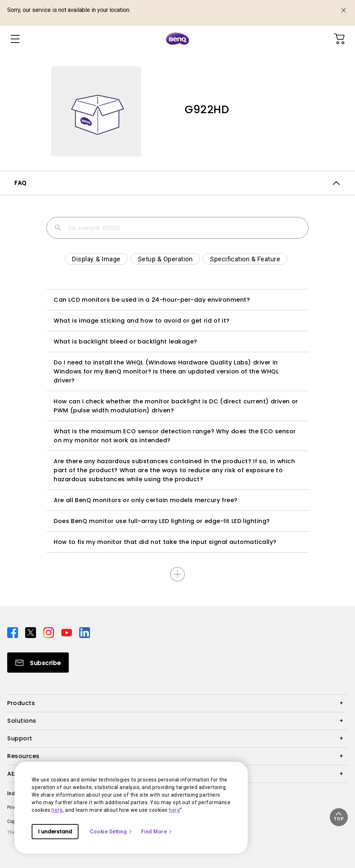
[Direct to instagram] (49, 632)
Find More (157, 832)
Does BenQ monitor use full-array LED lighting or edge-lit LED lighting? (162, 521)
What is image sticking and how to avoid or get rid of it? (142, 321)
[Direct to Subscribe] (38, 663)
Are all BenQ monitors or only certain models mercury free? (146, 500)
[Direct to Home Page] (177, 39)
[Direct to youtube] (67, 632)
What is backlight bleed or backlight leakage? (125, 342)
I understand (55, 832)
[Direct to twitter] (31, 632)
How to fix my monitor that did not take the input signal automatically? (165, 542)
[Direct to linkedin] (85, 632)
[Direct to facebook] (13, 632)
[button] (339, 817)
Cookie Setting (111, 832)
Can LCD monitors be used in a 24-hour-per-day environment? (152, 300)
